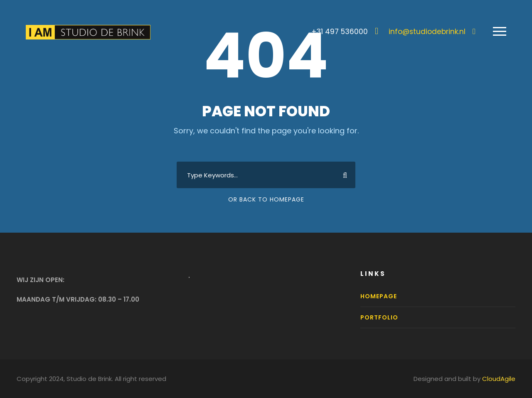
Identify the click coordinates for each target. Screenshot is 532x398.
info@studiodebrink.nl (427, 32)
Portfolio (379, 317)
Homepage (379, 296)
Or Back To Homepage (266, 199)
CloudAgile (499, 379)
